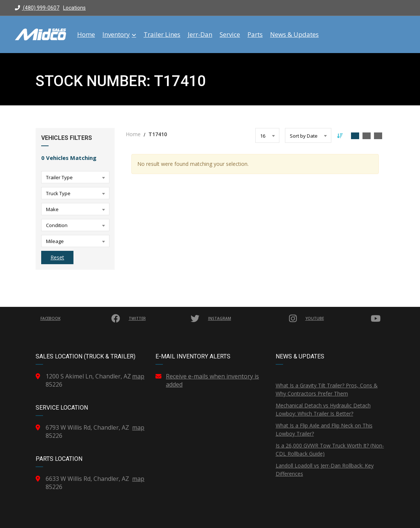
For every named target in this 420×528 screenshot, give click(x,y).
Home (86, 35)
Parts (255, 35)
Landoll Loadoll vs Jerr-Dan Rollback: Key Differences (325, 470)
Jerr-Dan (200, 35)
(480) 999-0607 (37, 8)
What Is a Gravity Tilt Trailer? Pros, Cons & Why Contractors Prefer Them (327, 389)
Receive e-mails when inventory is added (212, 380)
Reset (57, 257)
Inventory (119, 35)
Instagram (254, 318)
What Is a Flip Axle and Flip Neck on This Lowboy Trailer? (324, 429)
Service (230, 35)
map (138, 376)
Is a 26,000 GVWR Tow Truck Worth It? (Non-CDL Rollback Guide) (330, 450)
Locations (74, 8)
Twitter (166, 318)
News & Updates (294, 35)
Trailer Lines (162, 35)
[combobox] (75, 177)
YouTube (344, 318)
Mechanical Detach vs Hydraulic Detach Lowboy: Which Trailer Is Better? (323, 409)
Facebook (81, 318)
